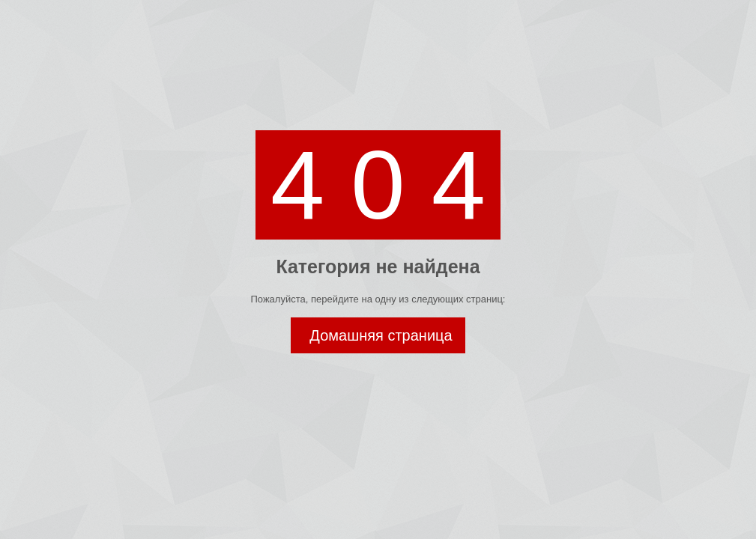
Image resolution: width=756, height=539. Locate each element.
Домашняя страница (381, 335)
